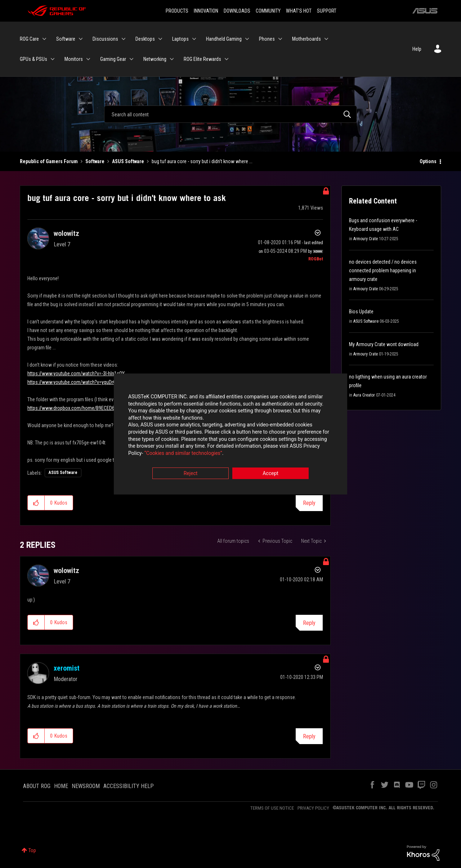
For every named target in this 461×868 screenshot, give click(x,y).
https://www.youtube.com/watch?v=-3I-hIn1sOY (76, 373)
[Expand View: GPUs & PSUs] (53, 59)
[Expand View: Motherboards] (326, 39)
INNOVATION (206, 11)
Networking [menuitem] (155, 59)
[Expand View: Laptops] (194, 39)
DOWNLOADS (237, 11)
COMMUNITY (268, 11)
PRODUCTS (177, 11)
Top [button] (32, 850)
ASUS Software (128, 161)
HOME (61, 786)
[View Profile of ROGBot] (316, 259)
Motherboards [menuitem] (306, 39)
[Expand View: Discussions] (124, 39)
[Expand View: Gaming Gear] (131, 59)
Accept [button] (270, 474)
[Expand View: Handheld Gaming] (247, 39)
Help (417, 49)
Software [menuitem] (66, 39)
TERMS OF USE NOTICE (272, 808)
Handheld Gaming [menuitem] (224, 39)
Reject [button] (191, 474)
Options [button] (428, 161)
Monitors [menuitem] (74, 59)
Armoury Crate (366, 239)
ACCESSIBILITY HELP (129, 786)
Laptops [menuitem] (180, 39)
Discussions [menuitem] (105, 39)
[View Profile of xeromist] (67, 668)
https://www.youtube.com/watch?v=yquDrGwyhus (78, 382)
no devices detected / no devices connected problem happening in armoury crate (383, 270)
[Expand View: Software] (81, 39)
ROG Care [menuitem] (29, 39)
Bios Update (361, 312)
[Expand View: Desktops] (160, 39)
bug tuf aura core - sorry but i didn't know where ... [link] (202, 161)
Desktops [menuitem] (145, 39)
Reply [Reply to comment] (309, 623)
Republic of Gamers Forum (49, 161)
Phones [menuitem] (267, 39)
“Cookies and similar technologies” (183, 453)
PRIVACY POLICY (313, 808)
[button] (36, 503)
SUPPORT (327, 11)
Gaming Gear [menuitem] (113, 59)
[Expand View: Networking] (172, 59)
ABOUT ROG (37, 786)
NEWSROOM (86, 786)
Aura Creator (364, 395)
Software (95, 161)
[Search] (230, 114)
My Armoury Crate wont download (384, 344)
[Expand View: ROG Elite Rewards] (227, 59)
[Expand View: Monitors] (88, 59)
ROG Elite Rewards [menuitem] (202, 59)
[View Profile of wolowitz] (66, 233)
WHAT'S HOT (299, 11)
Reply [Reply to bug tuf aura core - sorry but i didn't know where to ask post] (309, 503)
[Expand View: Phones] (280, 39)
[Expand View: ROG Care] (44, 39)
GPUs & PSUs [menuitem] (33, 59)
